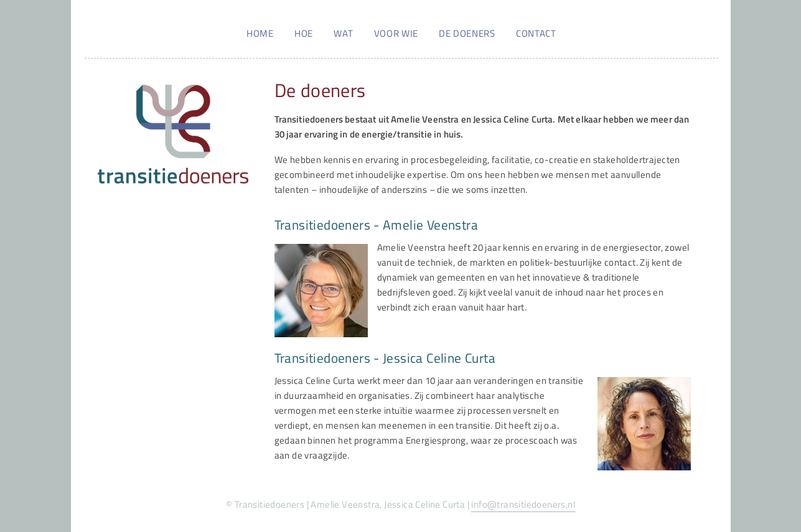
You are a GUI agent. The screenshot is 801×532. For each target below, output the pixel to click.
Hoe (304, 33)
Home (260, 33)
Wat (343, 33)
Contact (536, 33)
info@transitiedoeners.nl (523, 504)
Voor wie (396, 33)
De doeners (467, 33)
